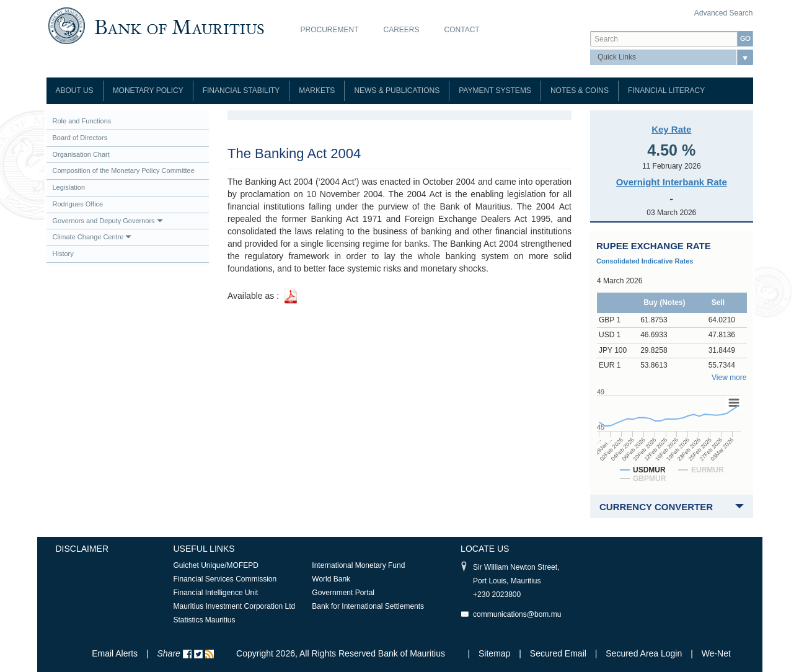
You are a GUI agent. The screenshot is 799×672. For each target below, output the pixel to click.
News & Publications (397, 91)
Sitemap (496, 653)
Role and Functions (82, 121)
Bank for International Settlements (368, 606)
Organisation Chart (81, 154)
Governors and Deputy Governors (108, 221)
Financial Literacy (666, 91)
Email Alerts (115, 653)
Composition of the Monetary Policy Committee (124, 170)
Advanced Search (724, 13)
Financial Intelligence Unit (216, 593)
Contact (462, 30)
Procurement (330, 30)
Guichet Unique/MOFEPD (216, 565)
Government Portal (343, 593)
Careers (402, 30)
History (63, 254)
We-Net (716, 653)
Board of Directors (80, 138)
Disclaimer (82, 549)
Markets (317, 91)
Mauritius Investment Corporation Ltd (235, 606)
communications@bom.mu (517, 614)
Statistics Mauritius (205, 620)
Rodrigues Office (78, 204)
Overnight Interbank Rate (672, 182)
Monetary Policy (148, 91)
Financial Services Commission (225, 579)
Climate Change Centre (92, 237)
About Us (75, 91)
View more (729, 378)
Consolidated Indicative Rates (645, 261)
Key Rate (671, 129)
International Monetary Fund (358, 565)
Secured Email (558, 653)
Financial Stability (241, 91)
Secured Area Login (644, 653)
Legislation (69, 187)
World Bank (331, 579)
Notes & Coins (580, 91)
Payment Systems (495, 91)
